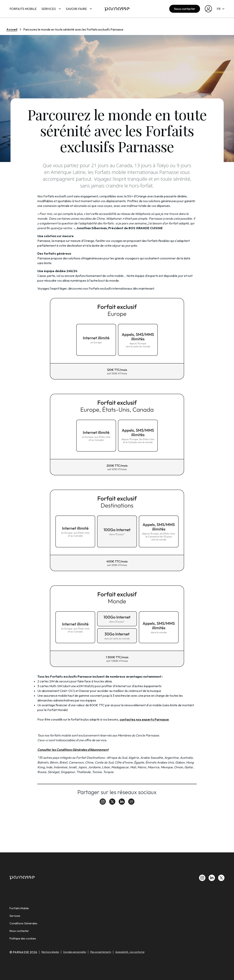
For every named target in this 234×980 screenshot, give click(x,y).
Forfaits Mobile (23, 9)
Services (51, 9)
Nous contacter (185, 9)
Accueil (12, 29)
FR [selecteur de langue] (221, 9)
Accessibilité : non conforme (130, 952)
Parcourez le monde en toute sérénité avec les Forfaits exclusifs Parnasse (73, 29)
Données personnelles (75, 952)
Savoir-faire (79, 9)
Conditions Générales (23, 923)
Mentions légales (50, 952)
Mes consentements (101, 952)
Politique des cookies (23, 938)
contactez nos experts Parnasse (144, 719)
